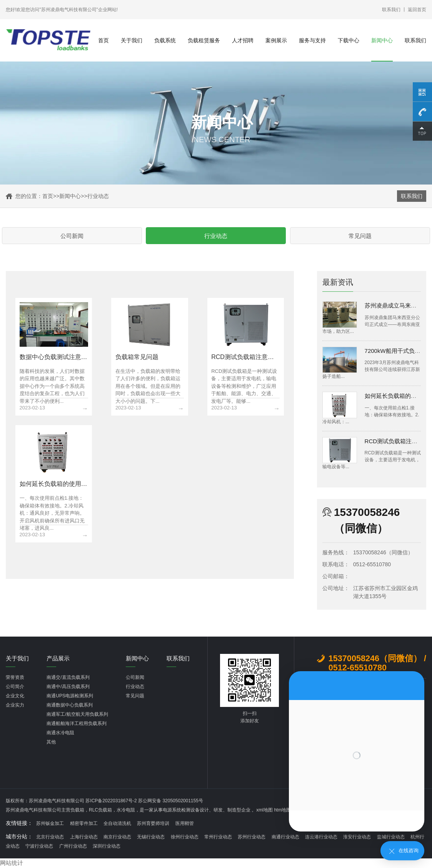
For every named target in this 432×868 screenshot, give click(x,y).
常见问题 (276, 236)
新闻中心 (382, 40)
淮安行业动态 (357, 838)
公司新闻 (156, 236)
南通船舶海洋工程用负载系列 (77, 724)
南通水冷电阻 (60, 733)
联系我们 (391, 10)
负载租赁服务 (204, 40)
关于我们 (132, 40)
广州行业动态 (73, 847)
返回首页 (417, 10)
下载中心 (349, 40)
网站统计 (12, 864)
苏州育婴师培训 (153, 824)
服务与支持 (312, 40)
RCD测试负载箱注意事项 (397, 442)
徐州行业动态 (185, 838)
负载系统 (165, 40)
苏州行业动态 (252, 838)
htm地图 (282, 811)
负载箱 (77, 811)
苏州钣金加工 (50, 824)
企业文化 (15, 697)
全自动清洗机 (117, 824)
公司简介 (15, 687)
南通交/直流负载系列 (68, 678)
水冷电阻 (126, 811)
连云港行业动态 (321, 838)
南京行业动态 (117, 838)
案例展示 (276, 40)
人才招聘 (243, 40)
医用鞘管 (185, 824)
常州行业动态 (218, 838)
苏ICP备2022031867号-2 (112, 801)
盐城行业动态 (391, 838)
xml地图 (264, 811)
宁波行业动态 (39, 847)
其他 (51, 743)
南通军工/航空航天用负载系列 (77, 715)
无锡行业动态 (151, 838)
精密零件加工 (84, 824)
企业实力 (15, 706)
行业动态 (98, 196)
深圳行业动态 (107, 847)
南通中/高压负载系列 (68, 687)
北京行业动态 (50, 838)
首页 (103, 40)
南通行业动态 (285, 838)
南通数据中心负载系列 (70, 706)
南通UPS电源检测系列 (70, 697)
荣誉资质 (15, 678)
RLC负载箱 (100, 811)
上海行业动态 (84, 838)
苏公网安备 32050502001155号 (171, 801)
